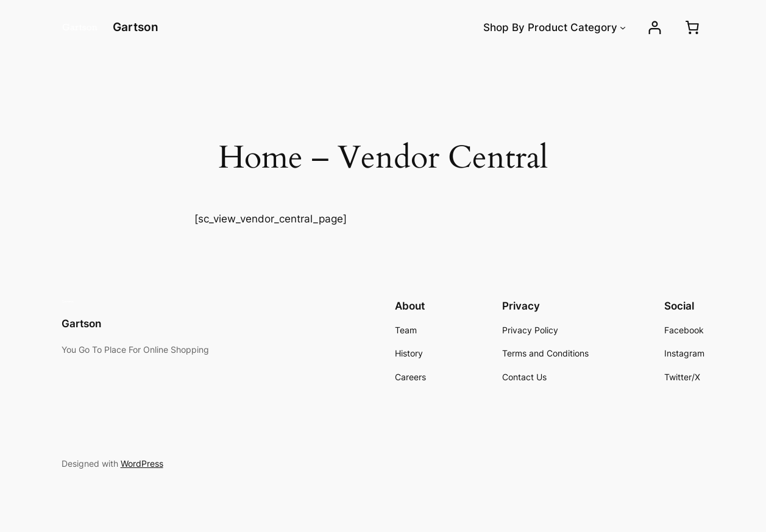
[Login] (655, 28)
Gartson (136, 27)
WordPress (142, 463)
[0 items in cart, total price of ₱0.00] (692, 27)
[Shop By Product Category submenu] (623, 27)
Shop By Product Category (550, 27)
